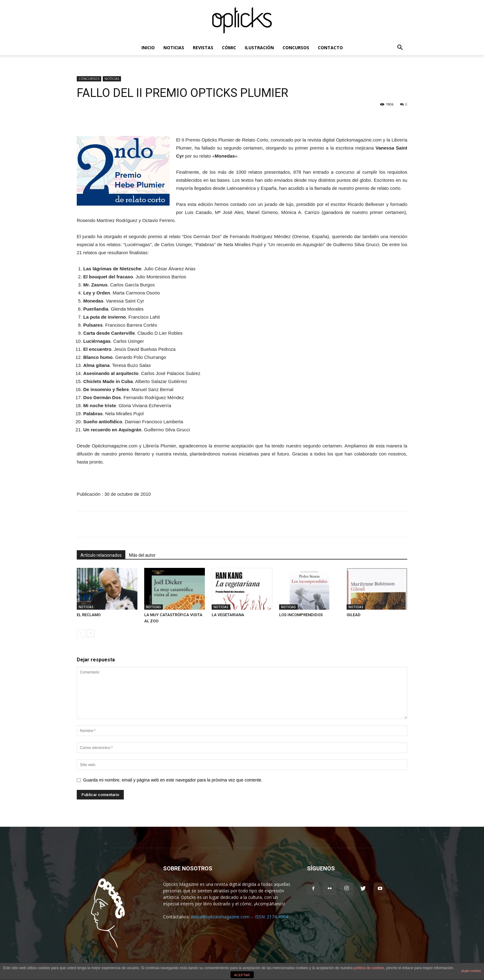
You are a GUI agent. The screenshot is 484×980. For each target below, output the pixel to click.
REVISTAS (203, 48)
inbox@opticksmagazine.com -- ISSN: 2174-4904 (240, 917)
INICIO (148, 48)
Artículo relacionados (101, 555)
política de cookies (369, 968)
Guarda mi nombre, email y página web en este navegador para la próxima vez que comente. (173, 780)
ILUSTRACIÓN (259, 48)
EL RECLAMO (89, 615)
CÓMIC (229, 48)
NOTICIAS (174, 48)
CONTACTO (330, 48)
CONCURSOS (296, 48)
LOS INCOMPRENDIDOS (301, 615)
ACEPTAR (242, 975)
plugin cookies (471, 971)
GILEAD (354, 615)
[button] (400, 48)
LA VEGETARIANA (228, 615)
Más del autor (142, 555)
